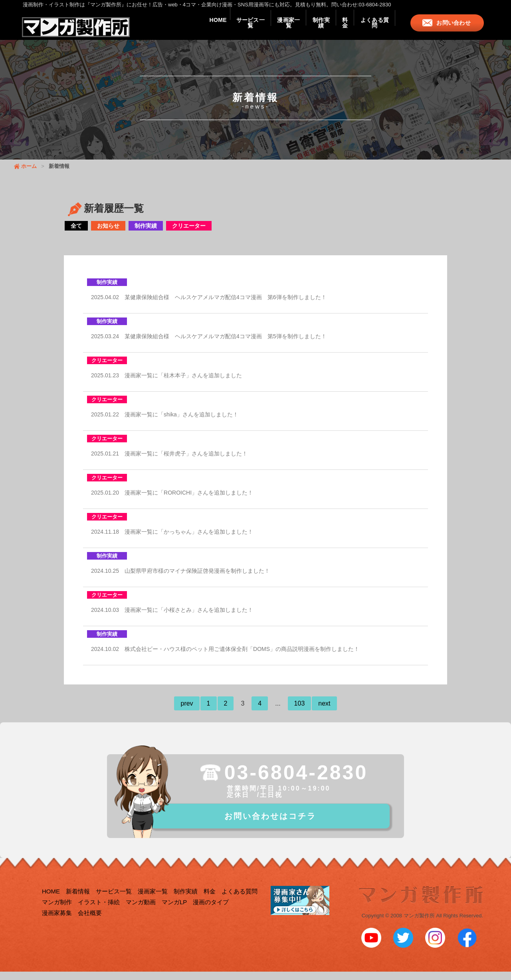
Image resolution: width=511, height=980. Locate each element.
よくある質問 (370, 29)
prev (187, 711)
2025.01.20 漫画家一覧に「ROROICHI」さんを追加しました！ (172, 501)
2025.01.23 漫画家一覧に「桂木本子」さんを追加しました (166, 383)
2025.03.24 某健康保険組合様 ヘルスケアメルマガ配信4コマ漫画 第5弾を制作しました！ (209, 344)
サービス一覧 (213, 29)
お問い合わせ (455, 29)
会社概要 (90, 923)
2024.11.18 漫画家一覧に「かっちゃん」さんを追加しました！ (172, 540)
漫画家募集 (57, 923)
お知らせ (108, 234)
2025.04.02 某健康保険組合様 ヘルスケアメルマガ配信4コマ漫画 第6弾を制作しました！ (209, 305)
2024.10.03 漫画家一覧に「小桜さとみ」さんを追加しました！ (172, 618)
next (324, 711)
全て (76, 234)
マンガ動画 (141, 912)
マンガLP (174, 912)
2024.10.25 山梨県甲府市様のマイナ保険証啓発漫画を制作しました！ (180, 579)
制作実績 (300, 29)
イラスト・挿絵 (99, 912)
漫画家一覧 (259, 29)
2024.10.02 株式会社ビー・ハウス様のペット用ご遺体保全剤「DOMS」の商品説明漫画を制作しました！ (225, 657)
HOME (172, 29)
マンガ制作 (57, 912)
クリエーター (189, 234)
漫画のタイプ (211, 912)
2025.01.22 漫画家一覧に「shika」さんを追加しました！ (165, 422)
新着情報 (78, 901)
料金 (333, 29)
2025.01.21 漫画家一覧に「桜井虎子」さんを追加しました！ (169, 461)
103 (300, 711)
